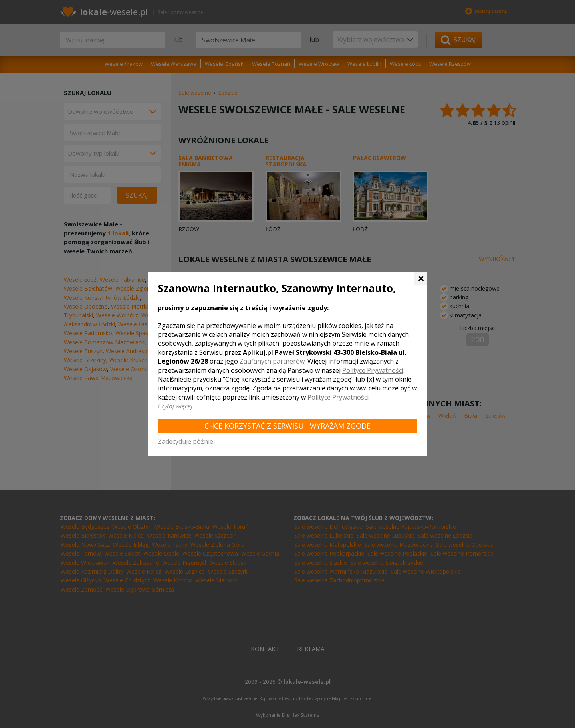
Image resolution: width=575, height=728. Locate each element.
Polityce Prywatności (373, 370)
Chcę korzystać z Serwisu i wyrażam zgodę (287, 426)
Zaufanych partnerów (272, 361)
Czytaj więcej (175, 406)
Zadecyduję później (186, 441)
